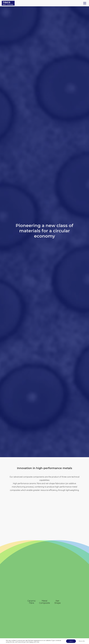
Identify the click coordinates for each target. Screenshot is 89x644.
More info (82, 641)
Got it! (71, 641)
